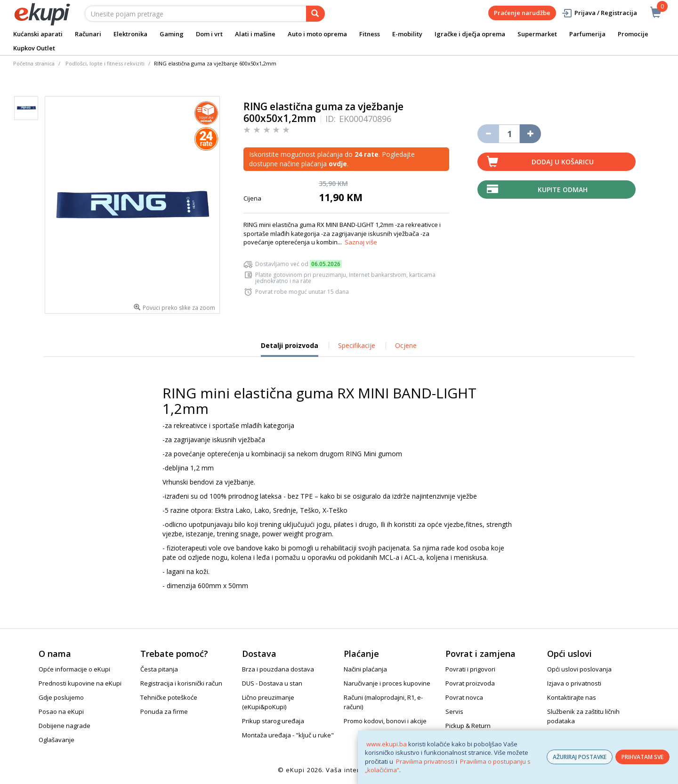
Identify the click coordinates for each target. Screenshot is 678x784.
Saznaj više (361, 242)
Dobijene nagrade (65, 726)
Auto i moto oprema (317, 34)
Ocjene (406, 345)
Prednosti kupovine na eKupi (80, 683)
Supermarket (537, 34)
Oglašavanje (56, 740)
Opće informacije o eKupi (74, 669)
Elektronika (130, 34)
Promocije (633, 34)
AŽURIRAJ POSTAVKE (580, 757)
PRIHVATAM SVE (642, 757)
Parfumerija (587, 34)
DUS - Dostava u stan (272, 683)
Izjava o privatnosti (574, 683)
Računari (88, 34)
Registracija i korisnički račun (181, 683)
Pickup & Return (468, 726)
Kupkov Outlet (34, 48)
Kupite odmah (563, 190)
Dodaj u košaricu (563, 162)
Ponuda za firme (164, 711)
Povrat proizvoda (470, 683)
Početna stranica (34, 63)
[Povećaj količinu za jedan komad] (530, 134)
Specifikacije (357, 345)
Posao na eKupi (61, 711)
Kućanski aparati (38, 34)
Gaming (172, 34)
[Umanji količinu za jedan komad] (488, 134)
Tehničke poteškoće (169, 697)
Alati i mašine (255, 34)
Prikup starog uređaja (273, 721)
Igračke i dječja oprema (470, 34)
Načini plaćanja (365, 669)
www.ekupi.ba (387, 744)
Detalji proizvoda (290, 349)
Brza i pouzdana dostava (278, 669)
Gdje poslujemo (61, 697)
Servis (454, 711)
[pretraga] (315, 14)
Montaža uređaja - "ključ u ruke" (288, 735)
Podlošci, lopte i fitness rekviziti (105, 63)
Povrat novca (464, 697)
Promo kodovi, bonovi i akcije (385, 721)
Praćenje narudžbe (522, 13)
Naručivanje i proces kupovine (387, 683)
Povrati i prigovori (470, 669)
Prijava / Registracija (599, 13)
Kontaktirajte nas (572, 697)
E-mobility (407, 34)
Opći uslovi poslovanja (579, 669)
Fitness (370, 34)
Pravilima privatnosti (425, 761)
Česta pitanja (159, 669)
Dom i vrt (209, 34)
